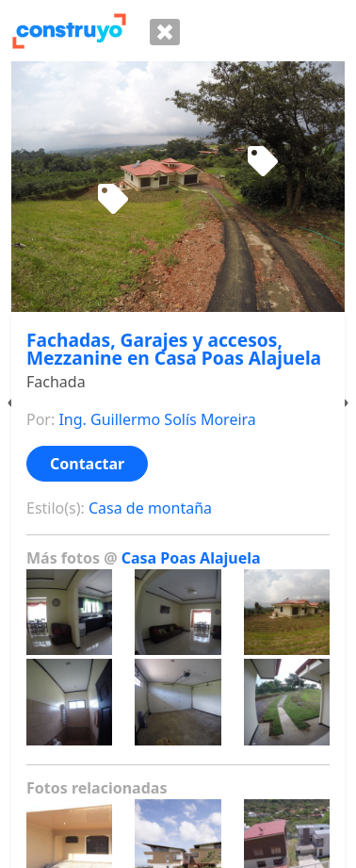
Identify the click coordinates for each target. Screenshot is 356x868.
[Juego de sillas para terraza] (113, 200)
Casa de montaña (150, 508)
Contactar (87, 464)
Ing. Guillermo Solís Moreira (157, 419)
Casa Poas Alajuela (191, 558)
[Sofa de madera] (263, 162)
